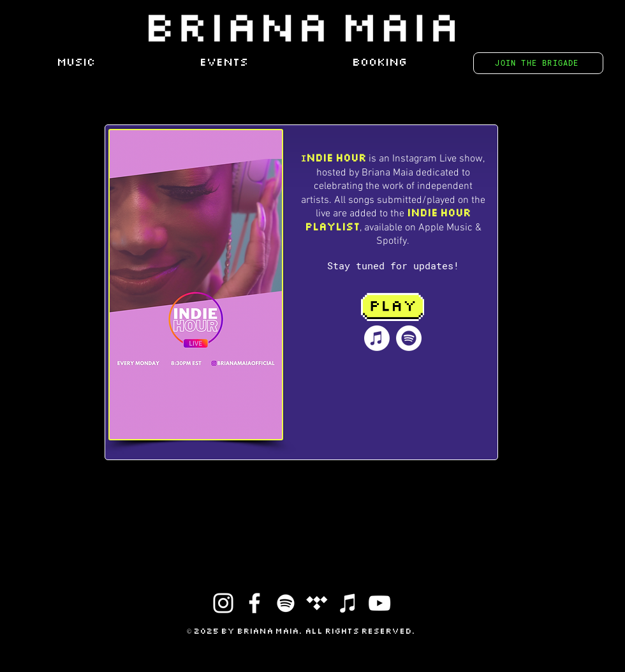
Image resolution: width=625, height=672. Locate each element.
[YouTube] (379, 603)
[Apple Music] (377, 338)
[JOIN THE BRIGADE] (538, 63)
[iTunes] (348, 603)
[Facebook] (254, 603)
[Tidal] (317, 603)
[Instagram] (223, 603)
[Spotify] (409, 338)
